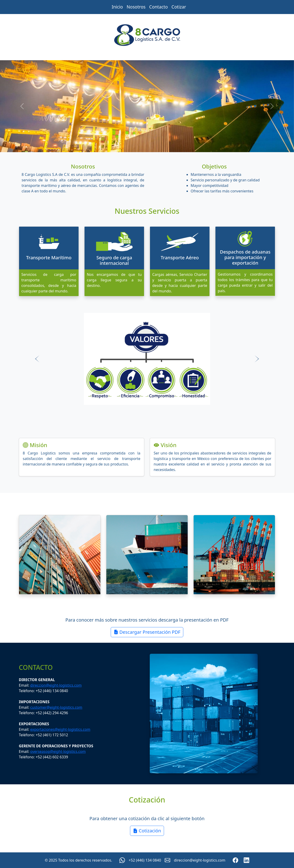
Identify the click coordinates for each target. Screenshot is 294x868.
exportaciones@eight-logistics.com (60, 729)
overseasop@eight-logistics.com (58, 751)
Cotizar (179, 7)
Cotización (147, 831)
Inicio (117, 7)
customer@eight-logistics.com (56, 707)
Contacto (159, 7)
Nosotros (136, 7)
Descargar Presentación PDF (147, 632)
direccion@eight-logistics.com (56, 685)
